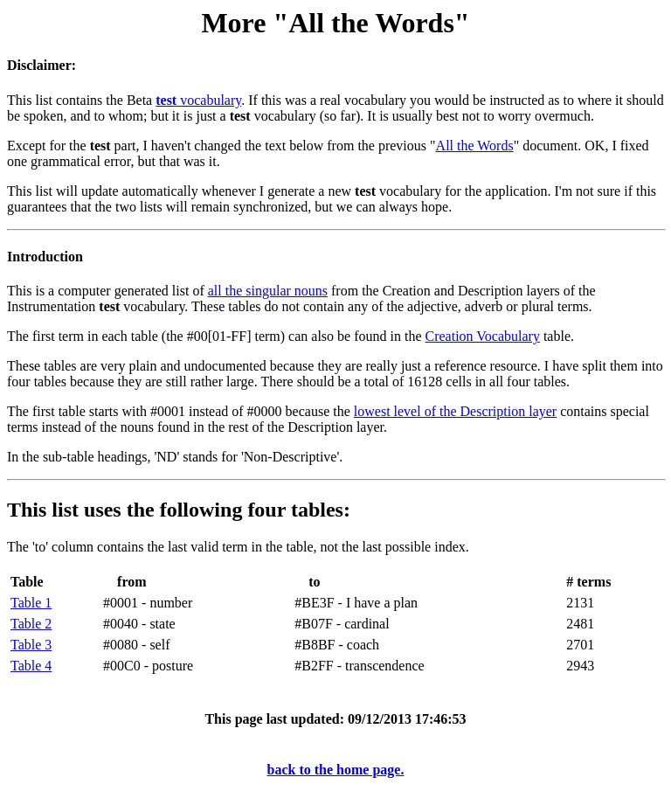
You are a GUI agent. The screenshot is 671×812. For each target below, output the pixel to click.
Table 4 (31, 666)
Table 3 (31, 645)
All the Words (475, 146)
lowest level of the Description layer (455, 411)
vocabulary (198, 100)
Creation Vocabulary (483, 336)
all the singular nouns (268, 291)
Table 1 (31, 603)
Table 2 (31, 624)
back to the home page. (336, 770)
